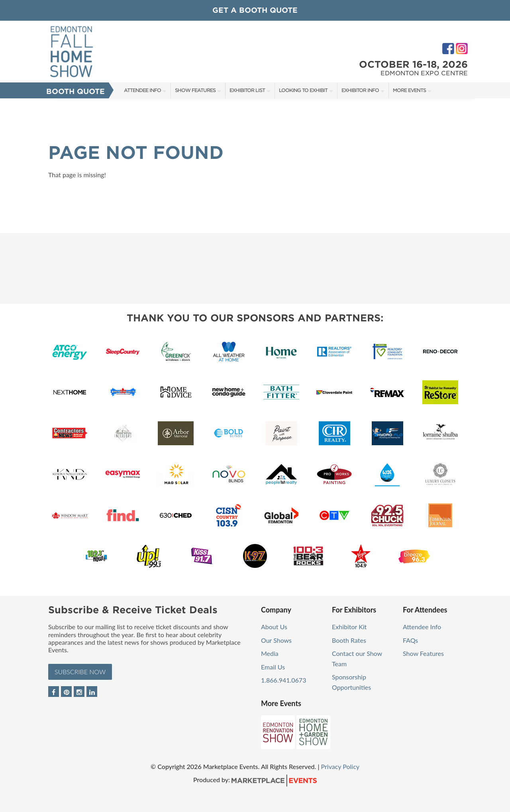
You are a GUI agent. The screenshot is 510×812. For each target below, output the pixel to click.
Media (270, 653)
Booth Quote (76, 91)
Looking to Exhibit (303, 90)
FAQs (410, 640)
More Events (409, 90)
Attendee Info (142, 90)
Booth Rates (349, 640)
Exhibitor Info (360, 90)
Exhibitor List (247, 90)
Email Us (273, 667)
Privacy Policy (340, 766)
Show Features (195, 90)
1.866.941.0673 (283, 680)
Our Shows (276, 640)
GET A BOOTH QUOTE (255, 10)
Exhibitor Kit (349, 627)
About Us (274, 627)
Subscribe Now (80, 672)
